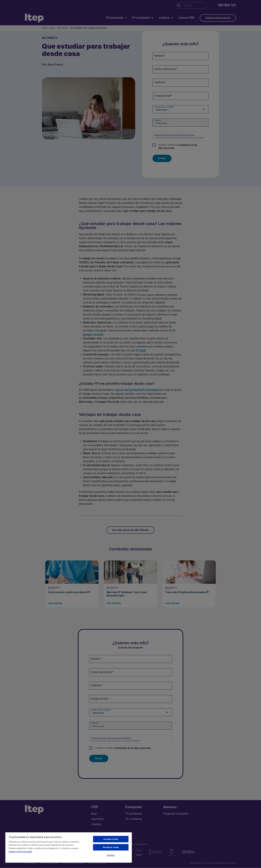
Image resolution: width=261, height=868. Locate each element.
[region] (69, 847)
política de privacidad (20, 852)
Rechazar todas (111, 847)
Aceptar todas (111, 839)
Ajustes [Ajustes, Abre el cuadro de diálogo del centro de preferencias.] (111, 855)
